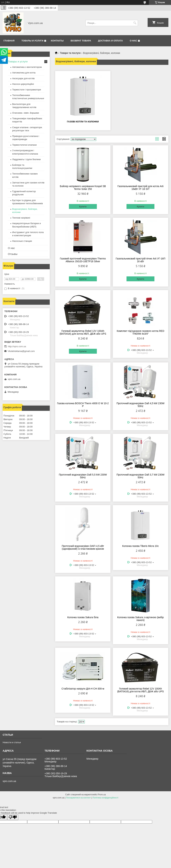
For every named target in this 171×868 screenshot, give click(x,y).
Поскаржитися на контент (78, 798)
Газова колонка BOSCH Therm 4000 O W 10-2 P (83, 405)
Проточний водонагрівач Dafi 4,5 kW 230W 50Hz (141, 405)
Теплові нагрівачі (21, 218)
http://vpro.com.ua (17, 346)
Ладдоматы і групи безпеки (26, 159)
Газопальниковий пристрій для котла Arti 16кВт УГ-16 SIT (140, 188)
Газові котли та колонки (83, 122)
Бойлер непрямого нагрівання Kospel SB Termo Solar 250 (83, 188)
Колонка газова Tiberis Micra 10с (141, 546)
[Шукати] (135, 23)
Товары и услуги (32, 41)
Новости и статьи (12, 742)
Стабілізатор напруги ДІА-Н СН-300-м (83, 689)
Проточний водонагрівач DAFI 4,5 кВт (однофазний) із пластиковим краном (83, 547)
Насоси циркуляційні (23, 84)
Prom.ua (102, 795)
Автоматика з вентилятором (27, 67)
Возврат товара (81, 41)
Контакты (57, 41)
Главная (9, 41)
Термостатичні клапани (24, 145)
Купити (83, 207)
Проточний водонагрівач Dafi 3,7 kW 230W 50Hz (141, 476)
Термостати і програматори (27, 90)
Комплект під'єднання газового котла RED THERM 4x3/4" (140, 332)
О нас (133, 41)
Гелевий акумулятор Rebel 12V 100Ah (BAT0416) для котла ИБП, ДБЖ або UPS (83, 332)
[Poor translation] (13, 817)
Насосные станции (22, 241)
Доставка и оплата (110, 41)
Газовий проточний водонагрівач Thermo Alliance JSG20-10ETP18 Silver (83, 260)
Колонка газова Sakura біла (83, 617)
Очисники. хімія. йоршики (26, 113)
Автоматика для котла (24, 73)
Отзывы (13, 254)
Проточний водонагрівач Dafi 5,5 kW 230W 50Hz (83, 476)
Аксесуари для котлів (23, 78)
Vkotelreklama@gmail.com (21, 351)
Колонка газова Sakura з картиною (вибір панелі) (140, 619)
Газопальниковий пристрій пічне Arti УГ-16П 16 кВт (140, 260)
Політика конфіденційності (105, 798)
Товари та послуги (70, 53)
